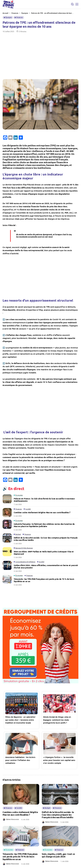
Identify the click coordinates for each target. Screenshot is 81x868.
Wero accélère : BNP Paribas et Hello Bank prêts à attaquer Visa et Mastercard (44, 553)
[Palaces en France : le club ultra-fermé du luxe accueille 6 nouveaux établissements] (7, 499)
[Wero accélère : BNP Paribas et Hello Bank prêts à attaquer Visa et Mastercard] (7, 552)
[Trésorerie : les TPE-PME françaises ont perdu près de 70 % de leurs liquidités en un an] (7, 579)
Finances (15, 13)
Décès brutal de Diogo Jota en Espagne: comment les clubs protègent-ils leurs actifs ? (57, 720)
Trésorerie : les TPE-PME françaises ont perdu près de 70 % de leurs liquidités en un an (44, 580)
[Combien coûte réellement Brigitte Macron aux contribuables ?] (7, 513)
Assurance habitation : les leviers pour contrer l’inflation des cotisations (20, 760)
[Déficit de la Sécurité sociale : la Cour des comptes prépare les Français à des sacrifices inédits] (7, 538)
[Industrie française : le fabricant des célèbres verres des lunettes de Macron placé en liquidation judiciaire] (7, 524)
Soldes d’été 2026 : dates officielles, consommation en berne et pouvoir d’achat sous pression (46, 566)
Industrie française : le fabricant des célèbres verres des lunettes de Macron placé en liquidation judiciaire (44, 525)
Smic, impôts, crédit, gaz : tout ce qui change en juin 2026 (58, 855)
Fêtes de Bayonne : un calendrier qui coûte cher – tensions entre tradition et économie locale (20, 720)
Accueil (5, 13)
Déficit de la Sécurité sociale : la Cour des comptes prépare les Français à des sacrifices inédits (46, 539)
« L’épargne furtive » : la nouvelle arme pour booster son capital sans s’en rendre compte (59, 760)
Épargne (25, 13)
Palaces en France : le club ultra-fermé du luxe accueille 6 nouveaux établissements (44, 500)
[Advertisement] (40, 56)
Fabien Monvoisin (12, 819)
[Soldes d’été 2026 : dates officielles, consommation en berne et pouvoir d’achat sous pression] (7, 565)
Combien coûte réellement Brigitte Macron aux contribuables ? (42, 512)
